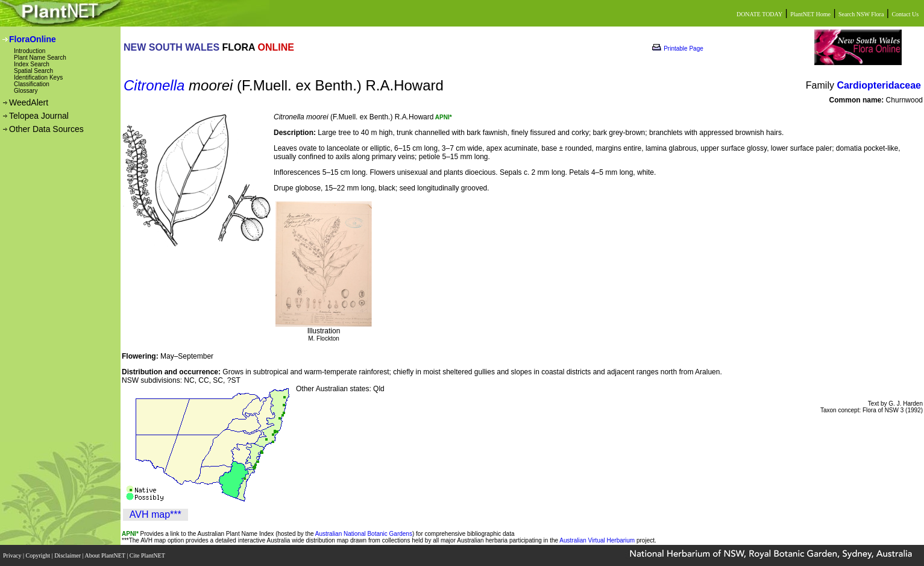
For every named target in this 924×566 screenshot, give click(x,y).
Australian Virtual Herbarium (597, 540)
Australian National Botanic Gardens (364, 534)
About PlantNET (105, 555)
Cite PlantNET (148, 555)
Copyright (39, 555)
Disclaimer (68, 555)
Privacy (13, 555)
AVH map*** (156, 514)
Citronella (154, 85)
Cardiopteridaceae (879, 85)
